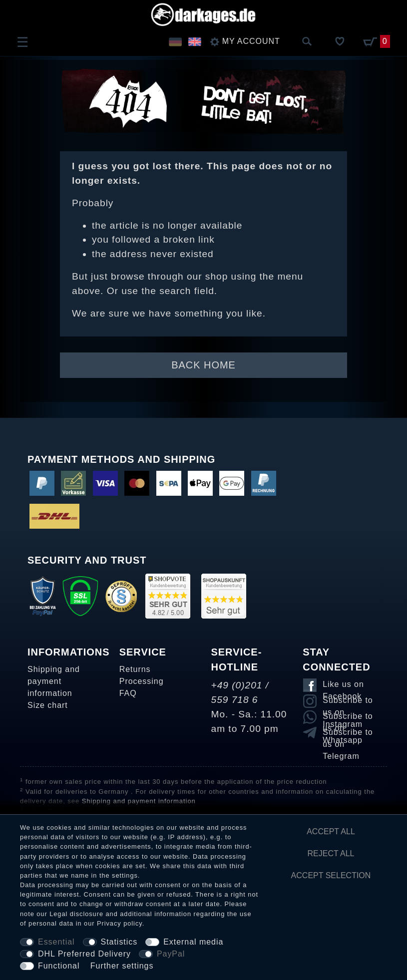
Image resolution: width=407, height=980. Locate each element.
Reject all (331, 853)
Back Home (203, 365)
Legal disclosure (76, 914)
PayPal (171, 954)
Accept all (331, 831)
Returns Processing (142, 675)
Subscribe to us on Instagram (348, 702)
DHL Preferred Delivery (84, 954)
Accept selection (331, 875)
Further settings (122, 966)
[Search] (307, 42)
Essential (56, 942)
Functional (59, 966)
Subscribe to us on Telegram (348, 734)
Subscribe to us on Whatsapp (348, 718)
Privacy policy (120, 923)
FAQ (128, 693)
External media (193, 942)
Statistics (119, 942)
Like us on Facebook (343, 686)
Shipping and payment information (54, 681)
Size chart (48, 705)
